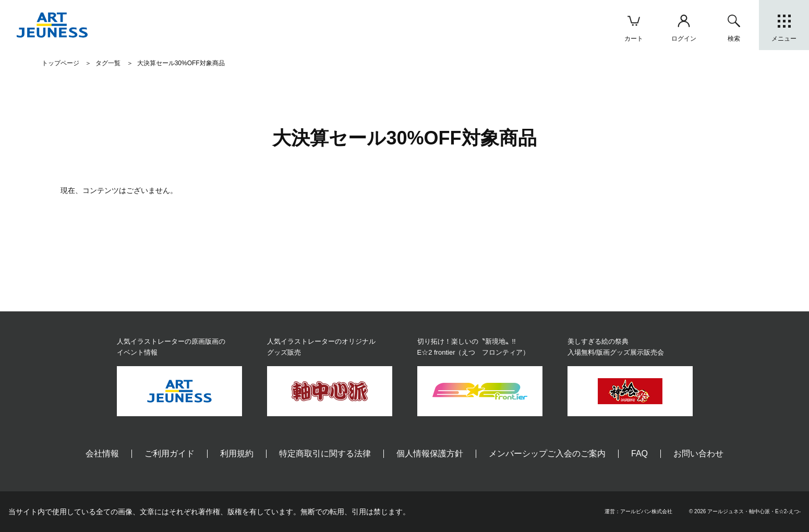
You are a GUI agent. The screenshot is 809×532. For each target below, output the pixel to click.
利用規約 (237, 454)
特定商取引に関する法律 (325, 454)
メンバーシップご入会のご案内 (547, 454)
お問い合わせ (698, 454)
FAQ (639, 454)
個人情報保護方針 (430, 454)
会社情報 (102, 454)
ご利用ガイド (170, 454)
